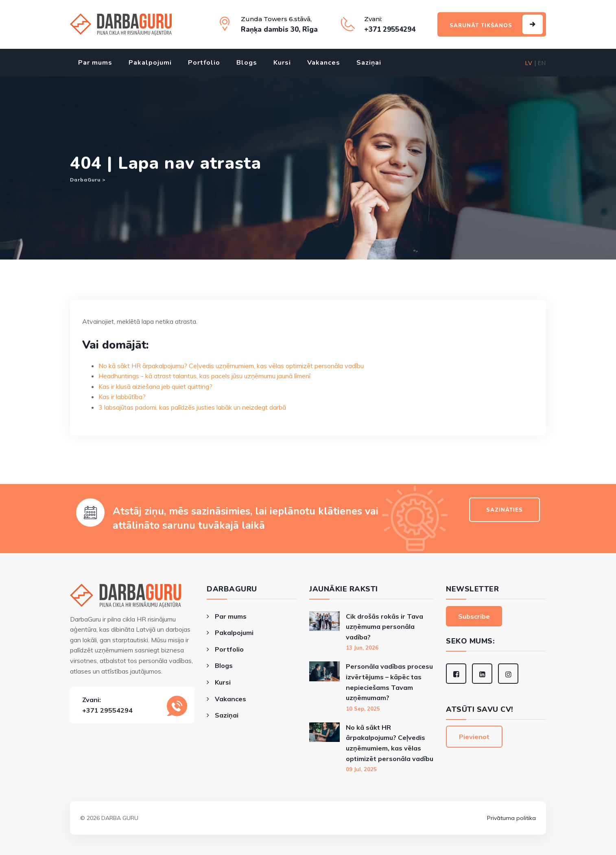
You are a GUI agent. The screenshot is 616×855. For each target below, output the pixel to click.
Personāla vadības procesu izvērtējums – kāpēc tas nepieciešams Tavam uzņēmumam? (389, 682)
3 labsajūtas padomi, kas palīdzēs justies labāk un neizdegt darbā (192, 407)
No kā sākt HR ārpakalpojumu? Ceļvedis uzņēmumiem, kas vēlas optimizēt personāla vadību (231, 366)
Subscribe (474, 616)
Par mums (95, 63)
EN (542, 63)
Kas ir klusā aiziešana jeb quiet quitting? (155, 386)
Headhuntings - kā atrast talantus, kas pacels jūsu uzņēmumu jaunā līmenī (204, 376)
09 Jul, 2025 (361, 769)
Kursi (282, 63)
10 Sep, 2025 (363, 709)
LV (529, 63)
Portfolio (204, 63)
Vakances (324, 63)
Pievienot (474, 737)
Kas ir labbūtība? (122, 397)
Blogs (247, 63)
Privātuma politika (511, 818)
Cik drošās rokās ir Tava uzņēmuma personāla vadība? (384, 627)
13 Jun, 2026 (362, 648)
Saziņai (369, 63)
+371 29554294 (107, 710)
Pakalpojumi (150, 63)
